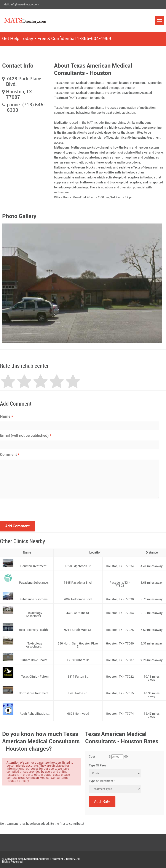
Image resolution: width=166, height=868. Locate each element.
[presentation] (33, 509)
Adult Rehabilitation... (35, 714)
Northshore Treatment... (35, 693)
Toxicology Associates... (35, 615)
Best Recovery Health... (35, 630)
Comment (10, 455)
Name (7, 416)
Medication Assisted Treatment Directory (50, 859)
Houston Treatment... (35, 566)
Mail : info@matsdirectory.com (21, 5)
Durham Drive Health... (35, 660)
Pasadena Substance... (35, 583)
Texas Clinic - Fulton (35, 677)
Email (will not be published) (26, 436)
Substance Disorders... (35, 599)
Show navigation (160, 21)
